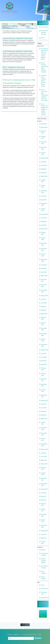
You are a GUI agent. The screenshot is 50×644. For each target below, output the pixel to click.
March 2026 (44, 127)
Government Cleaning (44, 567)
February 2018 (44, 468)
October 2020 (43, 340)
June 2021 (44, 303)
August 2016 (45, 531)
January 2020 (43, 374)
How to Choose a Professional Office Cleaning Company (45, 67)
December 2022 (44, 244)
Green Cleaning (43, 572)
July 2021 (44, 299)
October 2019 (43, 391)
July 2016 (44, 534)
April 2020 (44, 364)
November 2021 (44, 286)
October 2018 (43, 439)
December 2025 (44, 143)
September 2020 (44, 345)
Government (44, 27)
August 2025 (45, 158)
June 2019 (44, 408)
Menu (46, 7)
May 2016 (44, 538)
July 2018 (44, 453)
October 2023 (43, 210)
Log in (43, 585)
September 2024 (44, 192)
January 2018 (43, 474)
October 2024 (43, 186)
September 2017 (44, 485)
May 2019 (44, 411)
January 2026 (43, 137)
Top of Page (25, 625)
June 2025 (44, 165)
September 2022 (44, 260)
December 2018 (44, 429)
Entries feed (44, 589)
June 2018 (44, 457)
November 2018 (44, 434)
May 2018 (44, 460)
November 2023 (44, 204)
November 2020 (44, 335)
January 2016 (43, 543)
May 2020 (44, 361)
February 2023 (44, 233)
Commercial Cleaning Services (18, 51)
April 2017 (44, 500)
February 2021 (44, 318)
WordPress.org (45, 598)
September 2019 (44, 396)
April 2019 (44, 415)
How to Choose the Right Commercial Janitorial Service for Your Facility (44, 95)
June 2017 (44, 493)
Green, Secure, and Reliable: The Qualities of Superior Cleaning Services (45, 109)
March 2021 (44, 314)
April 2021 (44, 310)
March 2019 (44, 419)
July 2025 (44, 162)
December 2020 (44, 329)
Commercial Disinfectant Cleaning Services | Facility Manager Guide (44, 54)
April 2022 (44, 272)
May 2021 (44, 307)
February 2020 (44, 369)
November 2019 (44, 385)
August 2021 (45, 296)
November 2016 (44, 515)
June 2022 (44, 265)
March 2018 (44, 464)
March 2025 (44, 176)
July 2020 (44, 354)
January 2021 (43, 324)
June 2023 (44, 218)
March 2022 (44, 276)
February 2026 (44, 132)
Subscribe (38, 638)
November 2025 (44, 148)
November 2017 (44, 479)
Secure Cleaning (43, 578)
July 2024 (44, 196)
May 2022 (44, 269)
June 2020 (44, 357)
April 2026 (44, 124)
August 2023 (45, 214)
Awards (43, 550)
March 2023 (44, 229)
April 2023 (44, 225)
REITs (43, 38)
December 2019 (44, 380)
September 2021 (44, 291)
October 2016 (43, 521)
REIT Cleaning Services (14, 67)
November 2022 (44, 250)
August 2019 (45, 401)
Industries (43, 23)
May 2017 (44, 496)
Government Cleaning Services (18, 38)
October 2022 (43, 255)
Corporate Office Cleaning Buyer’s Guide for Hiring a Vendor (44, 81)
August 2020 (45, 350)
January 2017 (43, 510)
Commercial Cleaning (44, 554)
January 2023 (43, 239)
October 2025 (43, 154)
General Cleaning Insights (43, 561)
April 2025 (44, 173)
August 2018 (45, 449)
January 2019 (43, 423)
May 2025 (44, 169)
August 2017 (45, 489)
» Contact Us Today (43, 614)
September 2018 (44, 445)
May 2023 (44, 222)
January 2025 (43, 181)
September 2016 (44, 526)
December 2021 (44, 280)
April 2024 (44, 200)
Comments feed (44, 593)
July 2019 (44, 404)
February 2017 (44, 505)
